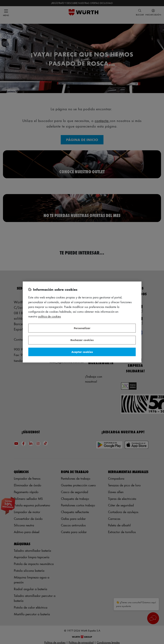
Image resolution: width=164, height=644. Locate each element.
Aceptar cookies (82, 352)
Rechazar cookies (82, 340)
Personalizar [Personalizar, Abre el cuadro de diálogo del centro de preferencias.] (82, 328)
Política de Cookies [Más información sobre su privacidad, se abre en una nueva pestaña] (50, 317)
